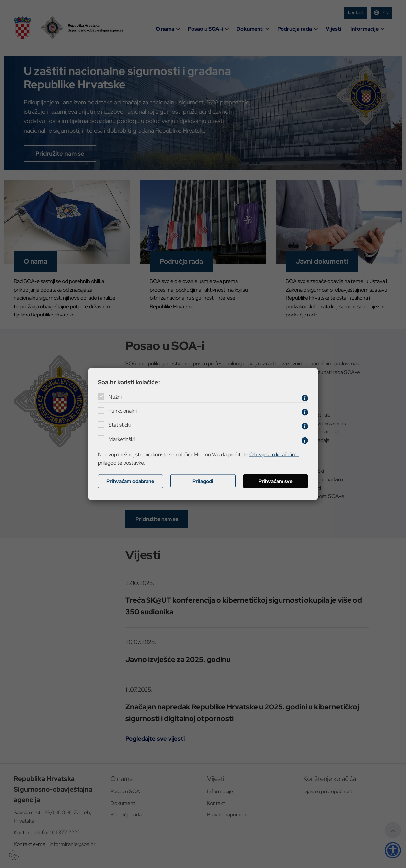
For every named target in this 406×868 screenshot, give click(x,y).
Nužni (115, 397)
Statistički (120, 425)
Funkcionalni (123, 411)
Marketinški (122, 439)
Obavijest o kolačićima (274, 454)
